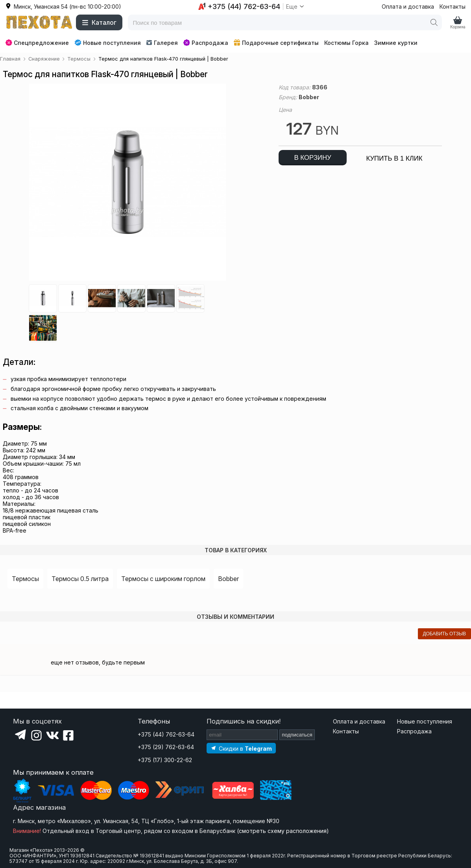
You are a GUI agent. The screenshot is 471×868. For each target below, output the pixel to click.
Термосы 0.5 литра (80, 579)
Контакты (453, 6)
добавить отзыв (444, 634)
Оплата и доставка (408, 6)
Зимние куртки (396, 43)
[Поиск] (434, 22)
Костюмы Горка (346, 43)
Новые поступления (108, 43)
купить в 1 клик (394, 158)
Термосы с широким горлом (163, 579)
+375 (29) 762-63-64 (166, 747)
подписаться (297, 735)
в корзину (312, 158)
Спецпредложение (37, 43)
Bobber (228, 579)
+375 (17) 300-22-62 (165, 760)
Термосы (25, 579)
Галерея (162, 43)
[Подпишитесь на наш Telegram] (241, 748)
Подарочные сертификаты (276, 43)
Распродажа (206, 43)
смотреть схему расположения (283, 831)
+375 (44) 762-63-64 (166, 734)
